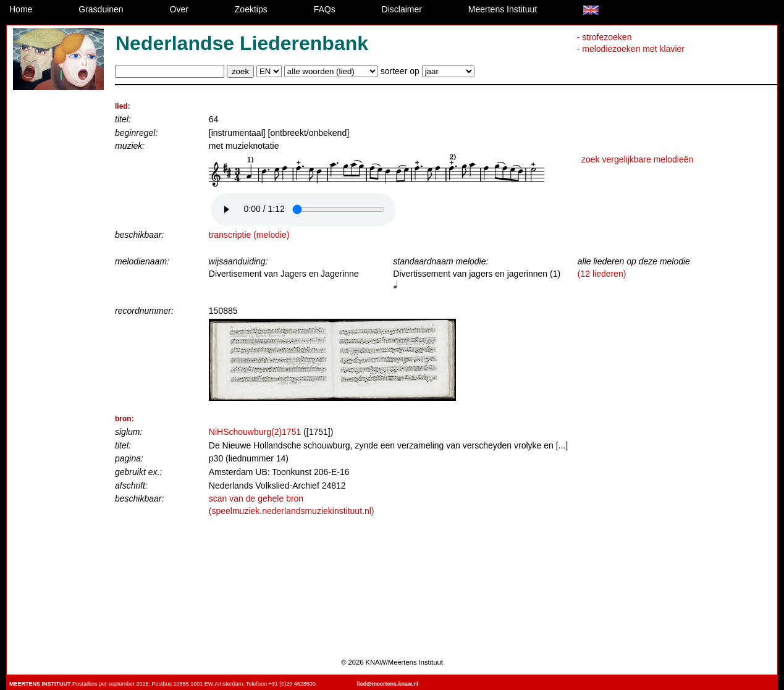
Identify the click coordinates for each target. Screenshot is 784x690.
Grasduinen (101, 9)
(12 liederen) (602, 274)
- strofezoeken (605, 37)
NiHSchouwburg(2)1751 (255, 432)
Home (21, 9)
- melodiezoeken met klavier (631, 49)
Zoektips (251, 9)
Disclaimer (402, 9)
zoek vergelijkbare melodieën (637, 159)
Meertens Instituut (503, 9)
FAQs (325, 9)
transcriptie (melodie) (249, 235)
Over (179, 9)
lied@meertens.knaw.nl (388, 684)
